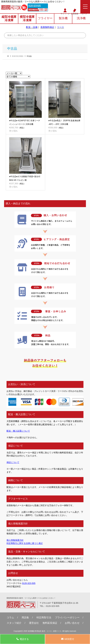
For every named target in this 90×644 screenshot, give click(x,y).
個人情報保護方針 (15, 540)
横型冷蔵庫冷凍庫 (27, 19)
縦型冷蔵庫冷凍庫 (9, 19)
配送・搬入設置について (18, 431)
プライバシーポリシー (67, 617)
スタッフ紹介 (14, 623)
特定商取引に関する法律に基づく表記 (25, 543)
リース (61, 27)
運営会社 (34, 623)
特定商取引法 (44, 617)
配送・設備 (32, 27)
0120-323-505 (34, 6)
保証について (13, 462)
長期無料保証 (47, 27)
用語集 (25, 617)
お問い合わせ (72, 623)
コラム (10, 617)
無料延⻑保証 (50, 623)
